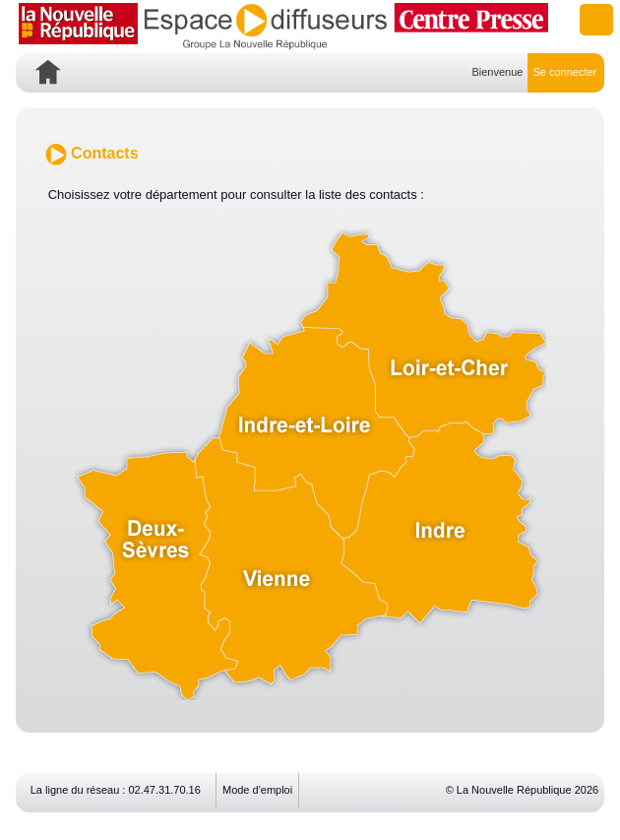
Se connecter (564, 72)
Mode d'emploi (257, 790)
